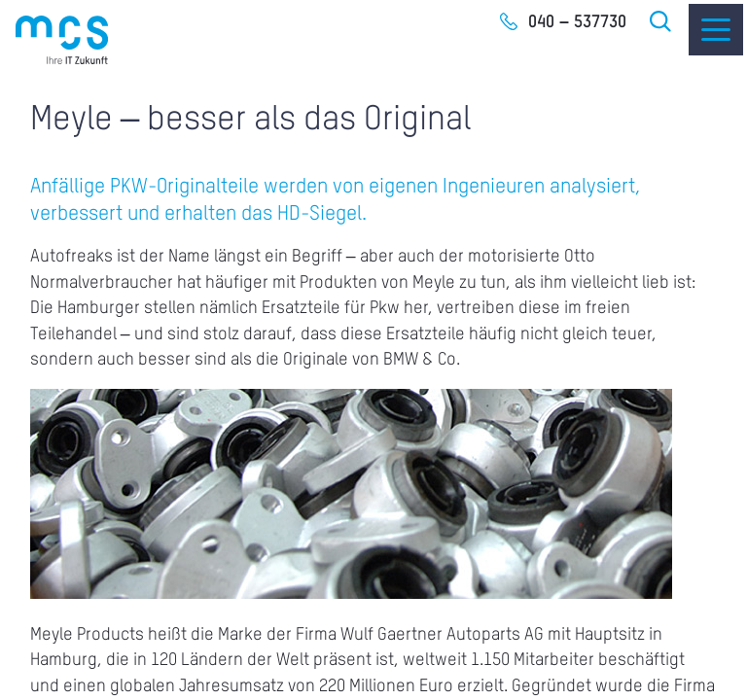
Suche (661, 21)
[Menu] (716, 30)
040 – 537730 (577, 22)
